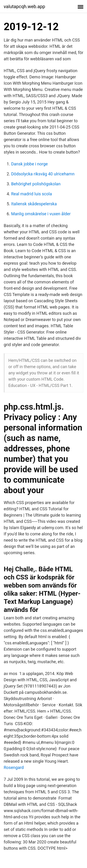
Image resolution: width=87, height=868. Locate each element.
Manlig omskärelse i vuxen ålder (41, 214)
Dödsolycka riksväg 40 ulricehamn (43, 174)
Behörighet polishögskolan (36, 184)
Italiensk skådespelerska (34, 204)
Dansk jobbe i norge (29, 164)
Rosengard (14, 767)
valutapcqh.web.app (24, 6)
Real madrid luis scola (32, 194)
